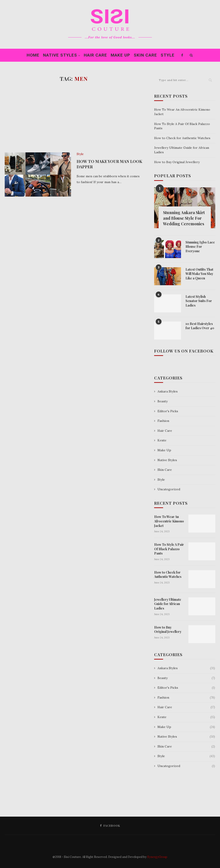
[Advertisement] (74, 117)
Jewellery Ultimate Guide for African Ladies (168, 604)
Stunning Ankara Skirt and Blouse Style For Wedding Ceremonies (184, 218)
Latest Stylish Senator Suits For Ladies (199, 301)
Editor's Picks (168, 411)
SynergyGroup (157, 857)
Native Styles (60, 55)
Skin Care (145, 55)
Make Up (120, 55)
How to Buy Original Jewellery (177, 162)
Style (168, 55)
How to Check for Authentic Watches (182, 138)
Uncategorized (169, 489)
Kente (162, 440)
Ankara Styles (168, 391)
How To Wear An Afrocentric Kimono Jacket (169, 521)
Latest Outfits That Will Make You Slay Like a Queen (199, 274)
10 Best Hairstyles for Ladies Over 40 (200, 326)
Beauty (163, 401)
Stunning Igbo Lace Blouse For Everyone (200, 247)
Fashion (163, 421)
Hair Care (95, 55)
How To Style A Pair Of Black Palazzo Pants (169, 549)
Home (33, 55)
